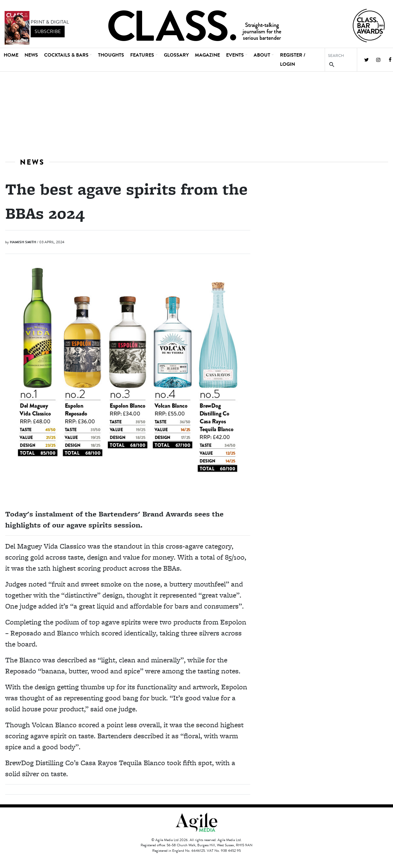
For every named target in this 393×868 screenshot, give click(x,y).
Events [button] (235, 55)
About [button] (262, 55)
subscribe (48, 32)
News (31, 55)
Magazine (207, 55)
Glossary (176, 55)
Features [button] (142, 55)
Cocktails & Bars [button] (66, 55)
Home (11, 55)
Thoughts (111, 55)
